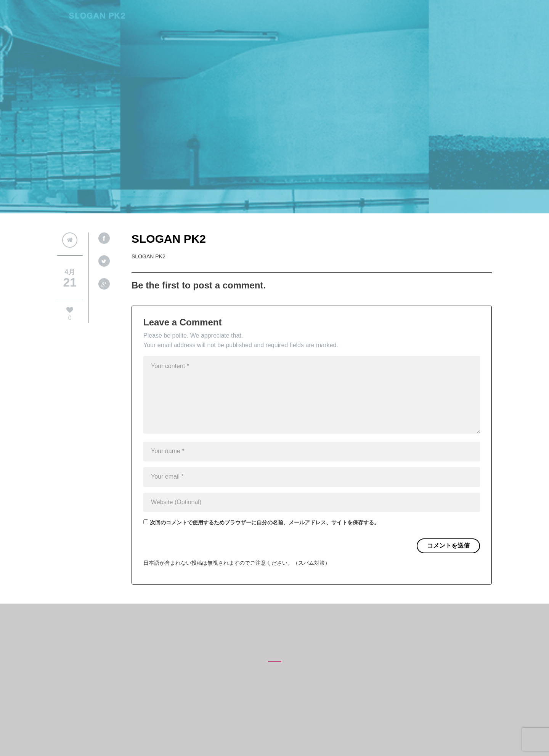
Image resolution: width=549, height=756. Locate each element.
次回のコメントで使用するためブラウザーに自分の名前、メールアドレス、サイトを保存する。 (265, 522)
